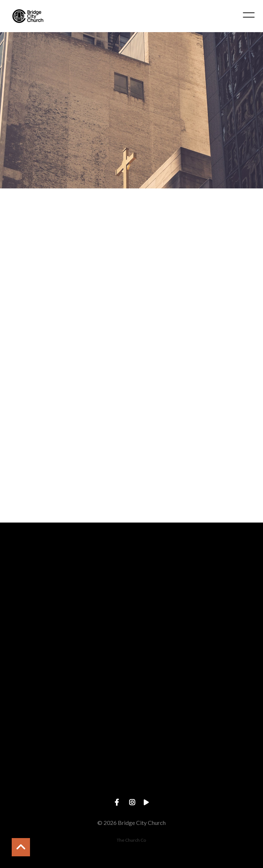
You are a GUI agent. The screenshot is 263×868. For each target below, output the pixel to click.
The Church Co (131, 840)
